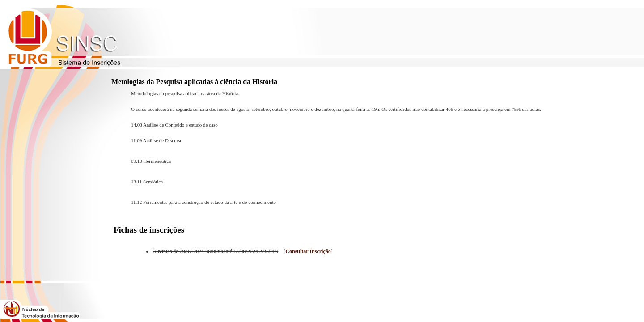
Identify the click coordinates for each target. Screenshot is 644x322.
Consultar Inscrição (308, 251)
